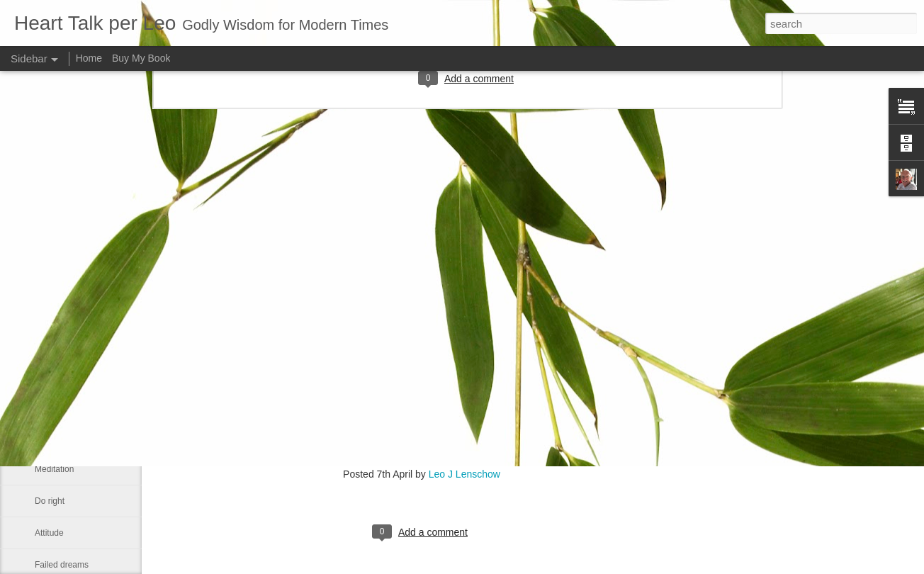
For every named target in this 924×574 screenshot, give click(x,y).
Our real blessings (69, 373)
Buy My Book (141, 58)
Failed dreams (62, 565)
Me (41, 405)
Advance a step (64, 342)
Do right (50, 501)
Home (89, 58)
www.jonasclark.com (198, 445)
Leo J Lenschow (464, 474)
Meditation (54, 469)
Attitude (49, 533)
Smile (45, 437)
